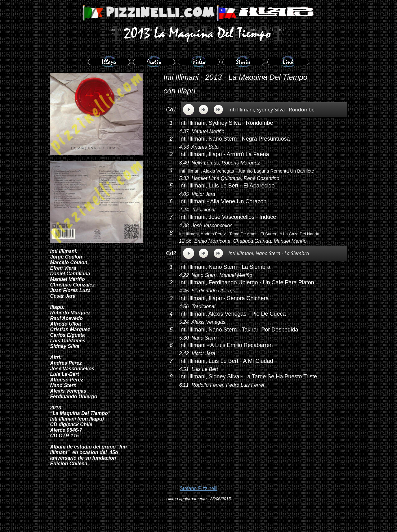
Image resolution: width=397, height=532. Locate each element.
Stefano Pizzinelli (198, 488)
